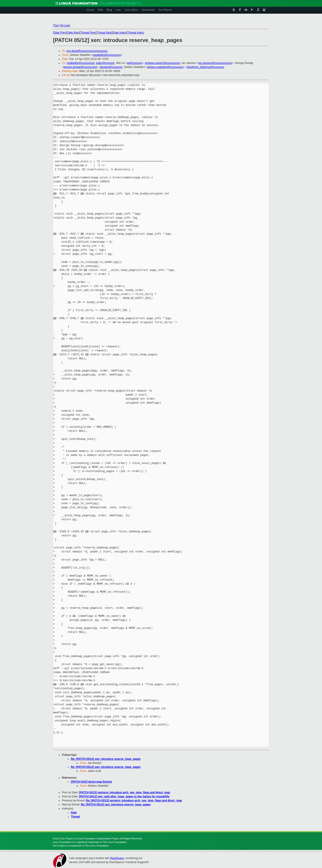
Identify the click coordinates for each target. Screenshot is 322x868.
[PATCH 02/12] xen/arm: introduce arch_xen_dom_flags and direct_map (124, 792)
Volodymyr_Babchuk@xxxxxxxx (205, 67)
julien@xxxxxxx (105, 63)
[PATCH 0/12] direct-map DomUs (91, 782)
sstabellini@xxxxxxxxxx (107, 55)
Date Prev (60, 33)
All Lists (65, 25)
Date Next (73, 33)
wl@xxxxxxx (135, 63)
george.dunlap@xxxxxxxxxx (80, 67)
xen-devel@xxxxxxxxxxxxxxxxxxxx (87, 51)
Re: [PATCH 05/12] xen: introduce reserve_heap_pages (106, 759)
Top (56, 25)
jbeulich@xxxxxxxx (111, 67)
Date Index (120, 33)
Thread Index (136, 33)
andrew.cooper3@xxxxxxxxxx (163, 63)
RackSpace (117, 858)
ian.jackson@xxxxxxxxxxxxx (215, 63)
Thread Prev (88, 33)
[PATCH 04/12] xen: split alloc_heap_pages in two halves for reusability (124, 796)
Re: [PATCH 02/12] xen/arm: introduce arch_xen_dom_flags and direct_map (134, 801)
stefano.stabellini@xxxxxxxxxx (165, 67)
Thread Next (104, 33)
